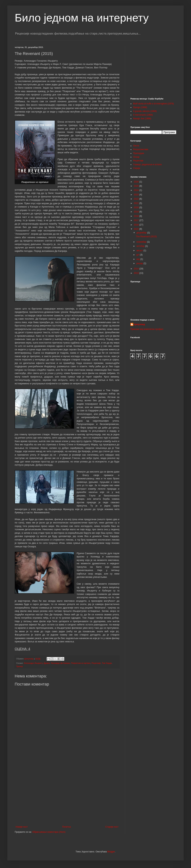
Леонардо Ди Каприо (61, 663)
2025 (137, 186)
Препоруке (139, 153)
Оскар (136, 157)
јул (138, 255)
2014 (137, 269)
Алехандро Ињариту (33, 663)
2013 (137, 273)
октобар (141, 246)
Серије (137, 168)
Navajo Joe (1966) (142, 119)
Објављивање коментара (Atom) (49, 832)
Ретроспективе (141, 149)
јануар (140, 263)
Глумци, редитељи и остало (147, 164)
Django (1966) (140, 107)
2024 (137, 190)
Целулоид (139, 324)
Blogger (111, 852)
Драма (47, 663)
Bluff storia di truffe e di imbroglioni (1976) (154, 104)
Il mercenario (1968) (143, 115)
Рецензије (96, 663)
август (140, 250)
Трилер (19, 666)
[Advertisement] (67, 795)
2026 (137, 182)
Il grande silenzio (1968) (145, 111)
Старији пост (112, 827)
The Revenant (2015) (146, 237)
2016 (137, 225)
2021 (137, 203)
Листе (136, 146)
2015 (137, 229)
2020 (137, 207)
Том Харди (107, 663)
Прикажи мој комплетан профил (147, 329)
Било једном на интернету (82, 18)
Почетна (66, 827)
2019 (137, 212)
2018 (137, 216)
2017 (137, 220)
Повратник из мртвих (81, 663)
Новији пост (22, 827)
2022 (137, 199)
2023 (137, 195)
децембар (142, 233)
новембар (142, 242)
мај (138, 259)
